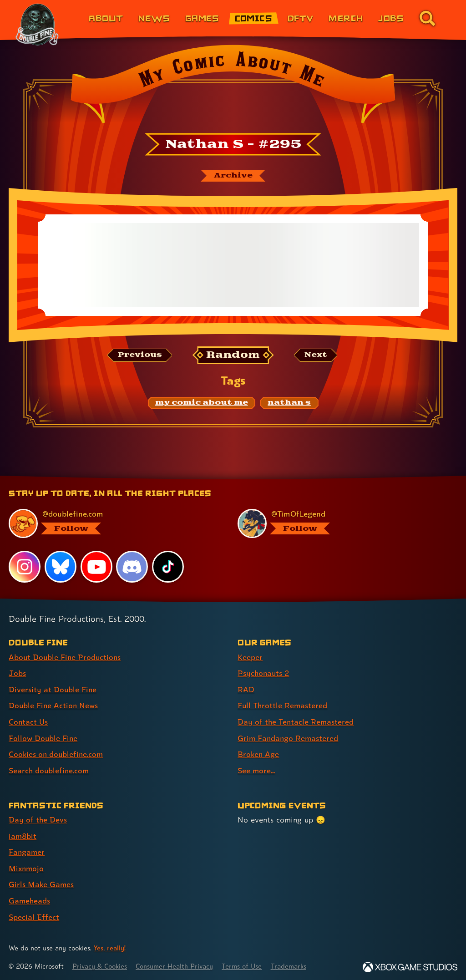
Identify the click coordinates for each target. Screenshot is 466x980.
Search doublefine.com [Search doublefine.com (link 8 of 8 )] (50, 769)
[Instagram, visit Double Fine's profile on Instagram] (25, 567)
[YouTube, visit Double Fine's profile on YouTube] (96, 567)
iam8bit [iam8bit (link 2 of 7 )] (23, 834)
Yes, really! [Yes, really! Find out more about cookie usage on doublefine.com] (110, 945)
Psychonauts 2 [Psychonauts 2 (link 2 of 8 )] (264, 673)
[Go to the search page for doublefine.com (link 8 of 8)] (427, 18)
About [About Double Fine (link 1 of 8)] (106, 18)
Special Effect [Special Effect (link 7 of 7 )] (34, 914)
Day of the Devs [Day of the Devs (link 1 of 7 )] (38, 818)
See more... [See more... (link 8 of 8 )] (256, 769)
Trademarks (294, 963)
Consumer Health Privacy (178, 963)
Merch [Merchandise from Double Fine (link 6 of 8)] (346, 18)
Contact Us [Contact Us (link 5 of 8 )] (28, 721)
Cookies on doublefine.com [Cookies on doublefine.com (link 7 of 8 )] (57, 753)
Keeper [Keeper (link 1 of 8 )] (250, 658)
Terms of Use (247, 963)
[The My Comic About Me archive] (233, 176)
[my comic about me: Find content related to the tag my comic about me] (202, 403)
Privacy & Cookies (101, 963)
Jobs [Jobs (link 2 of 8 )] (17, 673)
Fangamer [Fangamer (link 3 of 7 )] (27, 850)
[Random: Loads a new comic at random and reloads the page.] (233, 355)
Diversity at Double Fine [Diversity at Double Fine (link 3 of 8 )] (53, 689)
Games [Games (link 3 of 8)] (202, 18)
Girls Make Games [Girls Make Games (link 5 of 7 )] (42, 882)
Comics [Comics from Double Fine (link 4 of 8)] (254, 18)
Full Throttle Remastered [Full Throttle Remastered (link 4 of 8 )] (283, 705)
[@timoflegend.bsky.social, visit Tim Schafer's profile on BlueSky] (342, 524)
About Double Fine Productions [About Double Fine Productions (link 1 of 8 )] (66, 658)
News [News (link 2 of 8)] (154, 18)
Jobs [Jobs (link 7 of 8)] (391, 18)
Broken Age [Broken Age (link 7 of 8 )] (259, 753)
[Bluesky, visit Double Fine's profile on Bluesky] (61, 567)
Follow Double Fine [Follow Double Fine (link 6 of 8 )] (44, 737)
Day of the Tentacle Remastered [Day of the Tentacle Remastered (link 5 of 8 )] (296, 721)
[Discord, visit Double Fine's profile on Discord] (132, 567)
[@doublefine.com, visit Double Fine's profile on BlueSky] (113, 524)
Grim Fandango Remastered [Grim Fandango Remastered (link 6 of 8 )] (289, 737)
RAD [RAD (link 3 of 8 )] (246, 689)
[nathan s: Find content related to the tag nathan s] (289, 403)
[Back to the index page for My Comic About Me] (233, 87)
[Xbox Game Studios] (410, 964)
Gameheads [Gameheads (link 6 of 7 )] (30, 898)
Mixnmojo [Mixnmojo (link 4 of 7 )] (27, 866)
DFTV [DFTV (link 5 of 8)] (301, 18)
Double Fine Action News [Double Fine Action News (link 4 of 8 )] (54, 705)
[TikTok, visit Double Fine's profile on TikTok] (168, 567)
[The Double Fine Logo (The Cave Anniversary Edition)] (38, 25)
